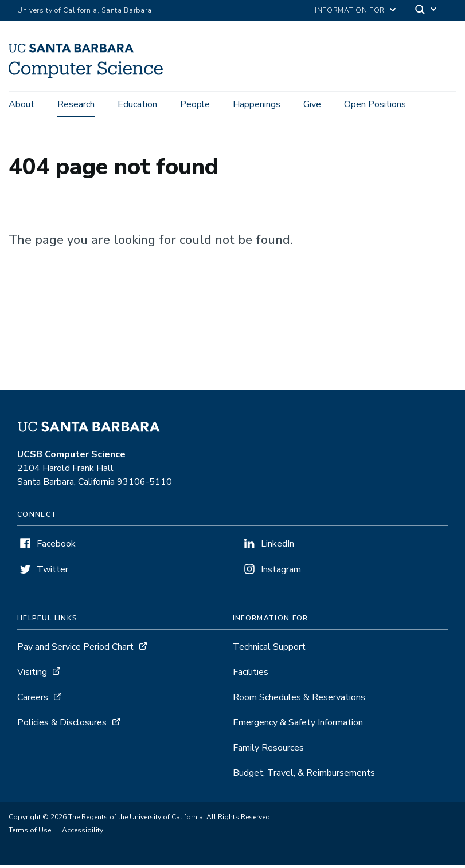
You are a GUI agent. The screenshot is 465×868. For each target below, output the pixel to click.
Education (137, 104)
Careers (33, 701)
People (195, 104)
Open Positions (375, 104)
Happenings (257, 104)
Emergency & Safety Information (298, 726)
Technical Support (269, 650)
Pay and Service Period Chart (75, 650)
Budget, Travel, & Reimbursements (304, 776)
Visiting (32, 675)
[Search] (427, 11)
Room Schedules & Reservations (299, 701)
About (22, 104)
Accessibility (83, 834)
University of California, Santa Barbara (85, 10)
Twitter (52, 573)
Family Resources (268, 751)
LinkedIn (278, 547)
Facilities (251, 675)
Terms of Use (30, 834)
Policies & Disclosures (62, 726)
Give (312, 104)
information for (350, 10)
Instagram (281, 573)
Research (76, 104)
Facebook (56, 547)
